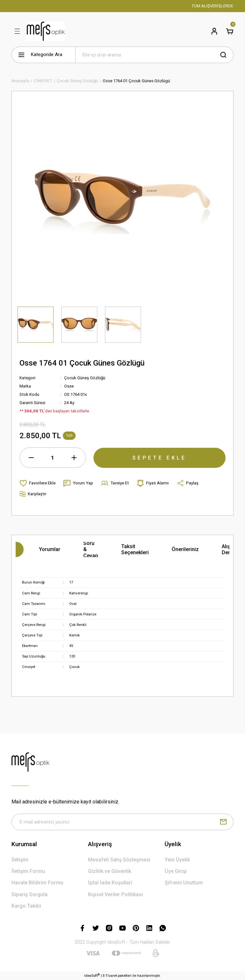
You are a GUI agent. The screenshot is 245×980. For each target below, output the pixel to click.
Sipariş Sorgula (30, 894)
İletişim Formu (28, 871)
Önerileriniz (185, 549)
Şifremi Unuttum (184, 883)
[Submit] (223, 822)
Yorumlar (50, 549)
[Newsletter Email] (122, 822)
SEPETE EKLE (160, 457)
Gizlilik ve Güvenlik (110, 871)
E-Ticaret (110, 976)
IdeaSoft (92, 975)
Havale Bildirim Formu (37, 883)
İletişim (20, 860)
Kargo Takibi (26, 906)
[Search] (154, 55)
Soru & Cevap (91, 549)
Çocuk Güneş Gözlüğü (85, 378)
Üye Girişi (176, 871)
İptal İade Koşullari (110, 883)
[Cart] (230, 31)
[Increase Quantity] (74, 458)
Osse (69, 386)
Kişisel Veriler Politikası (115, 894)
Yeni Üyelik (177, 860)
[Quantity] (53, 458)
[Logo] (46, 31)
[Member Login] (214, 31)
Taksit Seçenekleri (135, 549)
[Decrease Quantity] (31, 458)
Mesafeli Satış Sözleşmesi (119, 860)
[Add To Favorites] (37, 483)
